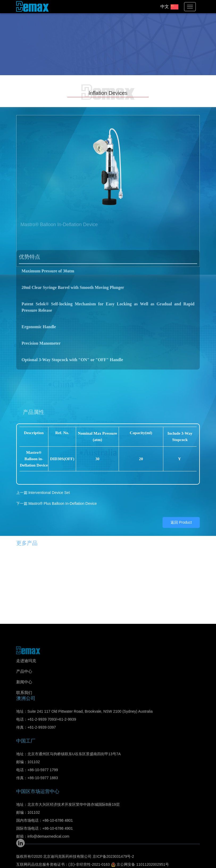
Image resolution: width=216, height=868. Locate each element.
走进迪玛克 (26, 672)
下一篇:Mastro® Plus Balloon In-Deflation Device (57, 492)
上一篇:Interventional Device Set (43, 481)
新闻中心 (24, 693)
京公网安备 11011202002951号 (140, 859)
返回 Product (181, 510)
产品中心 (24, 682)
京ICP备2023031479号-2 (113, 851)
